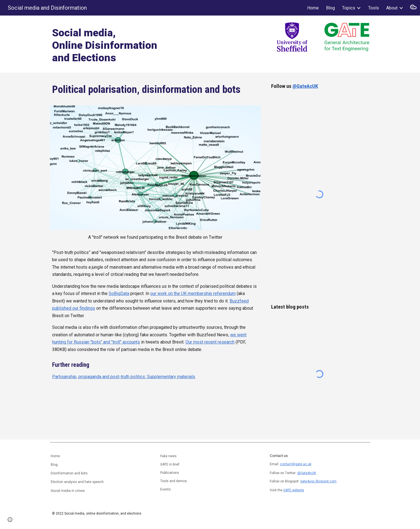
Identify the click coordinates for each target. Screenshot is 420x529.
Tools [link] (374, 8)
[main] (128, 44)
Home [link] (313, 8)
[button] (413, 8)
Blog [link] (330, 8)
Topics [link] (349, 8)
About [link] (392, 8)
